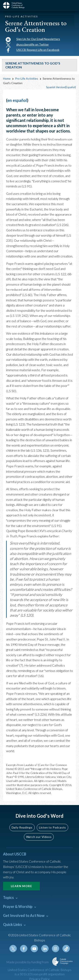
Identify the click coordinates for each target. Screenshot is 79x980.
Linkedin (45, 949)
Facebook (24, 949)
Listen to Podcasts (52, 827)
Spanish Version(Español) (61, 87)
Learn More (21, 886)
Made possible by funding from (28, 962)
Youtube (34, 949)
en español (17, 100)
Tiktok (66, 949)
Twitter (13, 949)
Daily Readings (22, 827)
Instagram (56, 949)
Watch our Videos (39, 837)
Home (7, 79)
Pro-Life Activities (27, 79)
